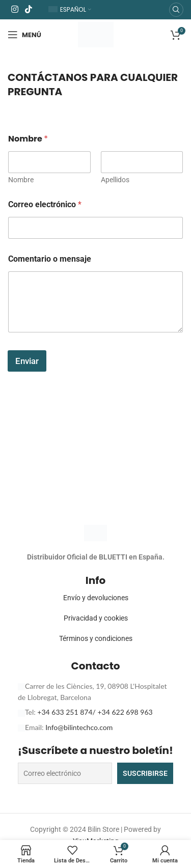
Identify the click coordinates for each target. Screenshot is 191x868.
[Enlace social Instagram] (15, 9)
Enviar (27, 361)
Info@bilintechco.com (79, 727)
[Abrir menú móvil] (24, 35)
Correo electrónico (45, 204)
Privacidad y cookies (96, 618)
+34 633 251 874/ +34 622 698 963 (95, 712)
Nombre (21, 180)
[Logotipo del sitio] (96, 34)
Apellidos (115, 180)
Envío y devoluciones (96, 598)
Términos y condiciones (96, 638)
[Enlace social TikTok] (28, 9)
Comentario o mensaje (50, 259)
